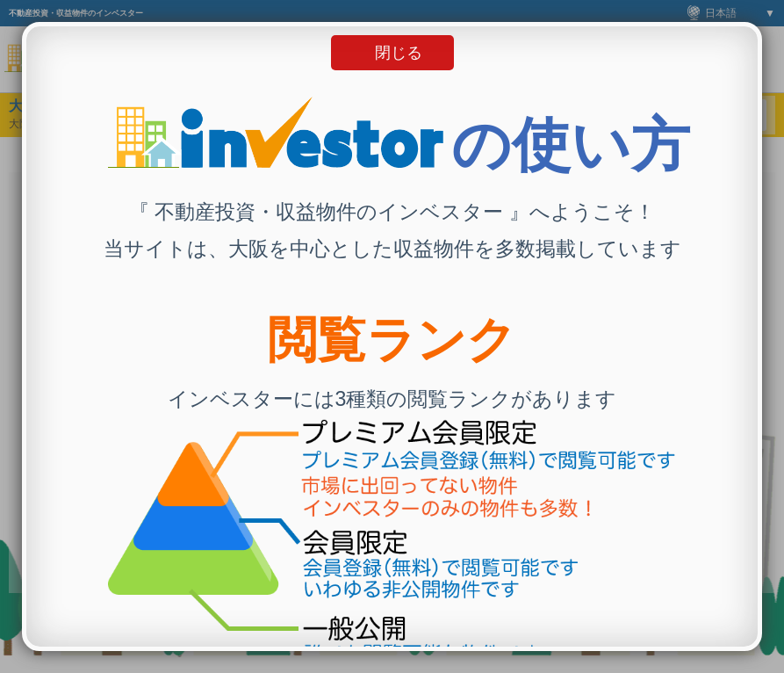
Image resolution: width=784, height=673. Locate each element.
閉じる (399, 53)
